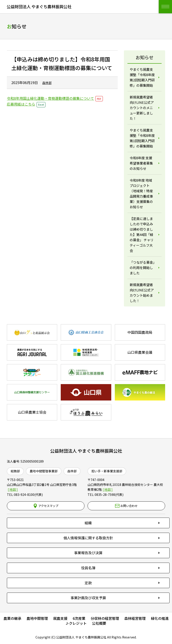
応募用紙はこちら (21, 104)
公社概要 (99, 623)
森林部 (72, 471)
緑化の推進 (160, 618)
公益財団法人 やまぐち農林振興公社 (86, 451)
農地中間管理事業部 (44, 471)
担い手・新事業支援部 (107, 471)
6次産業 (79, 618)
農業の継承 (12, 618)
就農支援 (60, 618)
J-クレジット (76, 623)
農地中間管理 (37, 618)
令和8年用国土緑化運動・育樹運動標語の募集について (50, 98)
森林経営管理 (135, 618)
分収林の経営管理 (105, 618)
